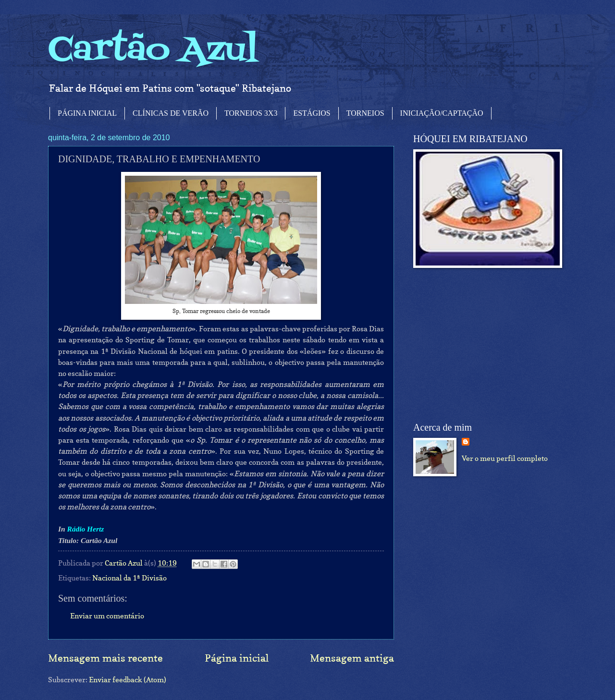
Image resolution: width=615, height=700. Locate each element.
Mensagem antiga (352, 658)
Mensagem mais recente (105, 658)
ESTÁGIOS (312, 113)
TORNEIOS (365, 113)
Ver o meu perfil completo (505, 458)
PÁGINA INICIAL (87, 113)
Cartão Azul (153, 51)
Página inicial (237, 658)
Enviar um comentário (107, 616)
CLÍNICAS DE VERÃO (171, 113)
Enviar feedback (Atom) (128, 680)
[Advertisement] (485, 345)
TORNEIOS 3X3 (251, 113)
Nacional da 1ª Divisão (129, 578)
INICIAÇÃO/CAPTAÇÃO (442, 113)
